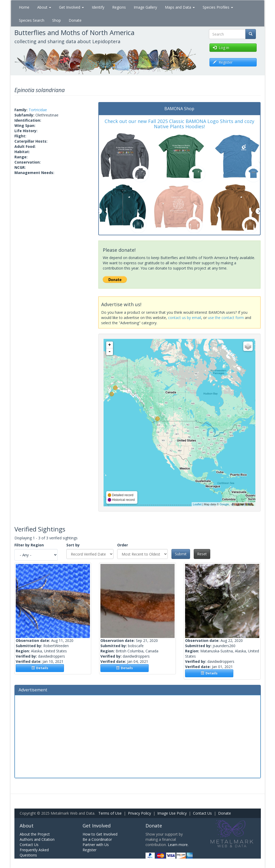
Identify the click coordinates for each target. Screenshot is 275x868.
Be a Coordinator (97, 839)
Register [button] (223, 62)
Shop (56, 20)
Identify (98, 7)
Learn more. (178, 845)
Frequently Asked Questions (34, 852)
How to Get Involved (100, 834)
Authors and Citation (37, 839)
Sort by (73, 545)
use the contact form (226, 318)
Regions (119, 7)
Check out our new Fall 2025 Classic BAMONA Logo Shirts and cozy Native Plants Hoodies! (179, 124)
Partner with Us (96, 845)
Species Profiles (218, 7)
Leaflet (197, 504)
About (44, 7)
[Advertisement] (138, 736)
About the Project (35, 834)
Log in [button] (221, 47)
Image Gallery (145, 7)
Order (123, 545)
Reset (202, 554)
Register (90, 850)
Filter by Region (29, 545)
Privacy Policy (139, 813)
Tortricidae (38, 110)
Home (24, 7)
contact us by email (185, 318)
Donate (75, 20)
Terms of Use (110, 813)
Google (224, 504)
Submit (181, 554)
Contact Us (202, 813)
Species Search (32, 20)
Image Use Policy (172, 813)
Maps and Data (180, 7)
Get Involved (71, 7)
